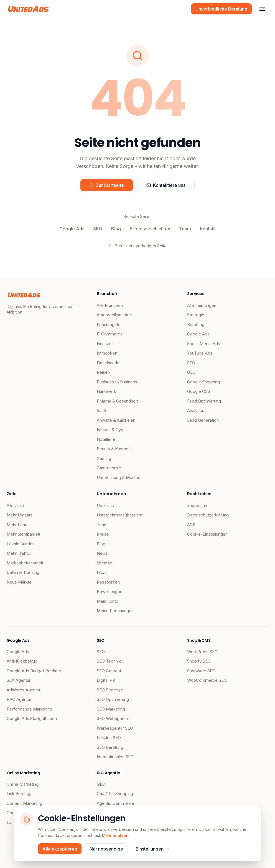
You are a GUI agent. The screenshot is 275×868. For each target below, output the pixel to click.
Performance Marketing (29, 709)
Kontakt (208, 229)
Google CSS (199, 391)
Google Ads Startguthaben (32, 718)
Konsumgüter (109, 324)
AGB (191, 525)
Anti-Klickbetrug (22, 661)
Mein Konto (108, 601)
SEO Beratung (110, 747)
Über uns (105, 506)
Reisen (103, 372)
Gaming (104, 458)
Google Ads (72, 229)
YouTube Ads (200, 353)
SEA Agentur (19, 680)
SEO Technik (109, 661)
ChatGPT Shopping (115, 794)
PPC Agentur (19, 699)
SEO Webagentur (113, 718)
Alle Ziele (15, 506)
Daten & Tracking (23, 572)
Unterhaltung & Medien (119, 478)
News (102, 553)
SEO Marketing (111, 709)
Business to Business (117, 382)
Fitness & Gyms (112, 430)
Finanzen (105, 344)
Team (185, 229)
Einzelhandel (109, 363)
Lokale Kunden (21, 544)
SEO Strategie (110, 690)
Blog (116, 229)
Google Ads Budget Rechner (34, 671)
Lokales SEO (109, 738)
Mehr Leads (18, 525)
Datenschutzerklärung (208, 515)
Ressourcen (108, 582)
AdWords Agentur (24, 690)
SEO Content (109, 671)
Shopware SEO (201, 671)
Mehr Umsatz (20, 515)
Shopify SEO (199, 661)
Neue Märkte (19, 582)
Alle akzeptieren (60, 849)
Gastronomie (109, 468)
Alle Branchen (110, 305)
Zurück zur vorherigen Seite (137, 246)
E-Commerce (110, 334)
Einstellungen (153, 849)
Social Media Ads (204, 344)
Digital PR (106, 680)
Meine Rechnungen (115, 611)
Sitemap (105, 563)
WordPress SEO (202, 652)
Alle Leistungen (202, 305)
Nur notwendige (106, 849)
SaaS (101, 410)
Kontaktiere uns (166, 185)
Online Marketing (23, 784)
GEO (191, 372)
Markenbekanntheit (25, 563)
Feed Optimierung (204, 401)
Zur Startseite (107, 185)
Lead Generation (203, 420)
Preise (103, 534)
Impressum (198, 506)
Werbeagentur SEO (115, 728)
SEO (98, 229)
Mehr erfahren (115, 835)
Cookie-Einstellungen (207, 534)
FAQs (102, 572)
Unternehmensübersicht (120, 515)
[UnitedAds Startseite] (28, 9)
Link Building (18, 794)
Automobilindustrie (114, 315)
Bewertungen (110, 591)
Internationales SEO (115, 757)
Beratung (196, 324)
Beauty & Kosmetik (115, 449)
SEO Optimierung (113, 699)
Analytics (196, 410)
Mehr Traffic (18, 553)
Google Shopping (203, 382)
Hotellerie (106, 439)
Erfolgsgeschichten (150, 229)
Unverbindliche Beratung (221, 9)
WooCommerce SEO (207, 680)
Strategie (196, 315)
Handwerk (106, 391)
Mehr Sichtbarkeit (23, 534)
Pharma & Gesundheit (117, 401)
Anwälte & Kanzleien (116, 420)
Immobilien (107, 353)
